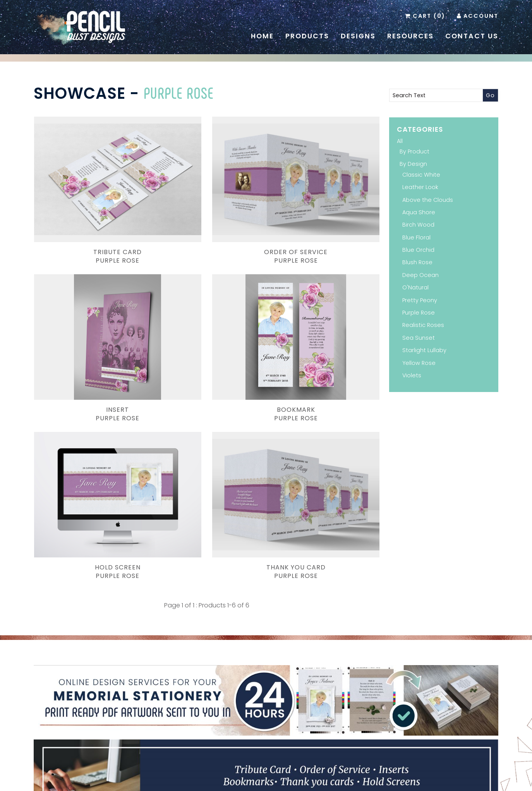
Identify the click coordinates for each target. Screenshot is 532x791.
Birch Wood (418, 225)
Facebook (266, 723)
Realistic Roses (423, 325)
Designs (358, 36)
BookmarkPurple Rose (88, 325)
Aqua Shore (419, 212)
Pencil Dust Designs (254, 780)
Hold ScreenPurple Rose (207, 325)
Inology (358, 780)
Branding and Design (194, 780)
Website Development (311, 780)
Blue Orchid (418, 250)
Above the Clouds (428, 200)
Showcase (80, 93)
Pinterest (254, 723)
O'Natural (415, 287)
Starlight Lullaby (424, 350)
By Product (414, 151)
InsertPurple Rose (325, 212)
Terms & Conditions (364, 772)
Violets (412, 375)
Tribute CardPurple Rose (88, 212)
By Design (413, 164)
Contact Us (472, 36)
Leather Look (420, 187)
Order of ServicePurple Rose (207, 212)
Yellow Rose (419, 363)
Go (490, 95)
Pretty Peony (420, 300)
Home (262, 36)
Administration (411, 772)
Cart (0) (429, 16)
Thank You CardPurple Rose (325, 325)
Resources (410, 36)
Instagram (277, 723)
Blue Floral (416, 237)
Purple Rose (179, 93)
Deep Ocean (420, 275)
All (400, 141)
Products (307, 36)
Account (481, 16)
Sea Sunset (419, 338)
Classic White (421, 175)
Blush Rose (417, 262)
